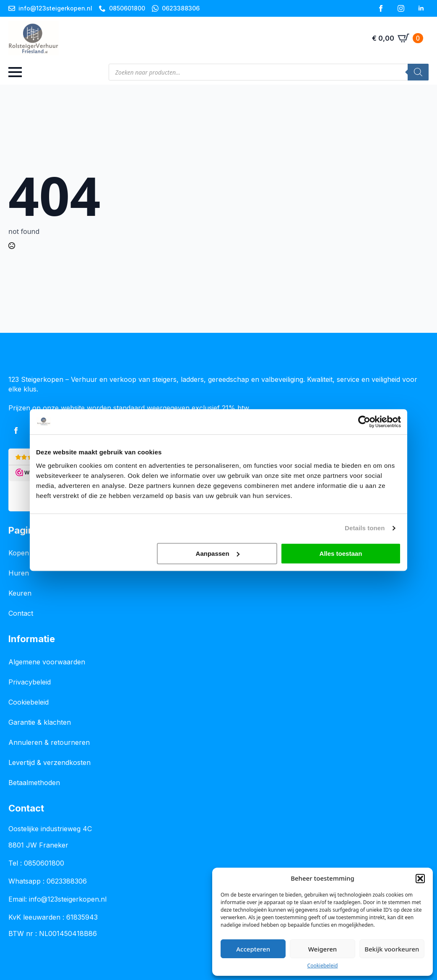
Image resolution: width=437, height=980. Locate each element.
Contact (21, 613)
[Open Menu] (15, 72)
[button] (420, 879)
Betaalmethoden (34, 783)
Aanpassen (218, 554)
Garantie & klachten (40, 722)
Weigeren (323, 949)
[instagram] (401, 8)
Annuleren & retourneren (49, 742)
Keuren (20, 593)
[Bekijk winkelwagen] (398, 38)
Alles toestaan (341, 554)
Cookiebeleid (323, 966)
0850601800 (44, 863)
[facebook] (381, 8)
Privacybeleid (30, 682)
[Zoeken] (418, 72)
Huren (19, 573)
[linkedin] (421, 8)
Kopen (19, 553)
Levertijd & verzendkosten (49, 762)
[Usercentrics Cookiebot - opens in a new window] (364, 422)
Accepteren (253, 949)
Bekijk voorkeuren (392, 949)
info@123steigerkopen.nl (68, 899)
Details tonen (365, 528)
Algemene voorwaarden (47, 662)
